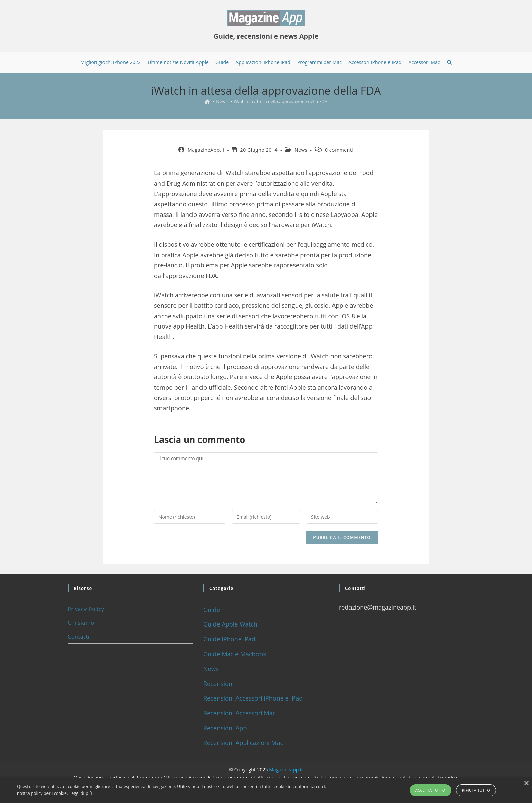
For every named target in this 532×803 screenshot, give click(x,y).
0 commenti (339, 150)
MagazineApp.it (206, 150)
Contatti (78, 637)
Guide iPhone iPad (229, 639)
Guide (212, 610)
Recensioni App (225, 728)
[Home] (207, 101)
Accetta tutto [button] (430, 790)
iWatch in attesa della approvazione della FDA (281, 101)
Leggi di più (81, 793)
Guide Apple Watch (230, 624)
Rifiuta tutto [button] (476, 790)
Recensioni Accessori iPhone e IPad (253, 698)
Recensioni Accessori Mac (239, 713)
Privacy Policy (86, 609)
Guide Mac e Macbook (235, 654)
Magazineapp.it (286, 770)
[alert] (266, 790)
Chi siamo (81, 623)
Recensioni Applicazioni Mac (243, 743)
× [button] (526, 783)
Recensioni (219, 684)
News (301, 150)
